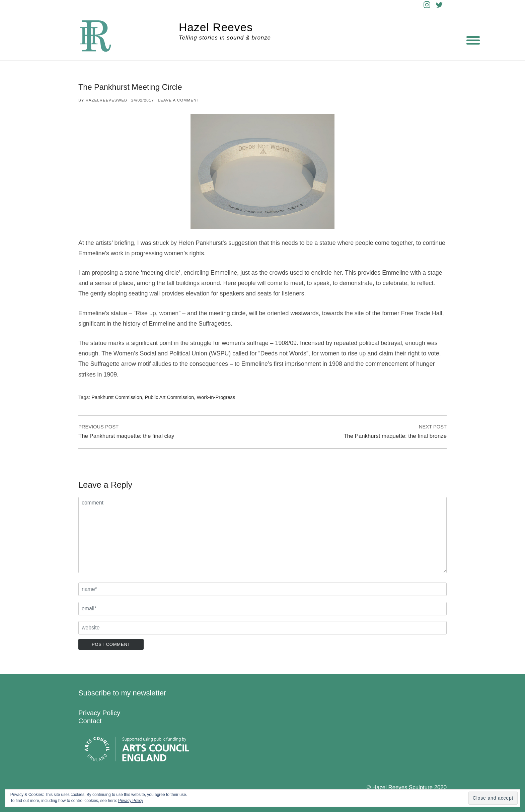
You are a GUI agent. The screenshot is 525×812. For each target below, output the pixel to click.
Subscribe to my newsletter (122, 693)
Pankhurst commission (117, 397)
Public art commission (169, 397)
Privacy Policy (99, 713)
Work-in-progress (216, 397)
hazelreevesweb (106, 100)
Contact (90, 721)
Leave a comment (179, 100)
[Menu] (473, 40)
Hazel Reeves (216, 27)
